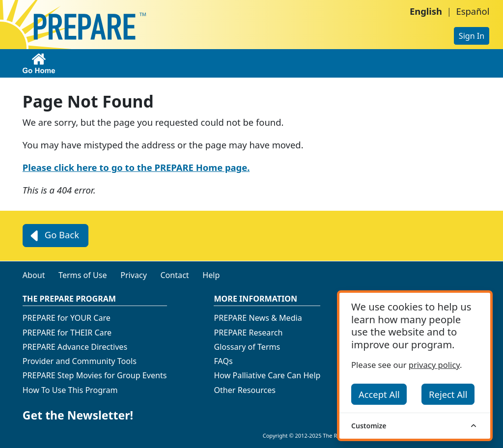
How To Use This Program (70, 390)
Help (211, 275)
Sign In (472, 36)
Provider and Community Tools (80, 361)
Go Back (53, 236)
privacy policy (434, 365)
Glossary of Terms (247, 347)
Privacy (134, 275)
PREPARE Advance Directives (75, 347)
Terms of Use (83, 275)
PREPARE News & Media (258, 318)
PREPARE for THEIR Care (67, 333)
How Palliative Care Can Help (267, 375)
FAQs (223, 361)
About (34, 275)
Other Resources (245, 390)
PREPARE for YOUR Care (67, 318)
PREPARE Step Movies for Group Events (95, 375)
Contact (174, 275)
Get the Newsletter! (78, 415)
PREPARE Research (248, 333)
